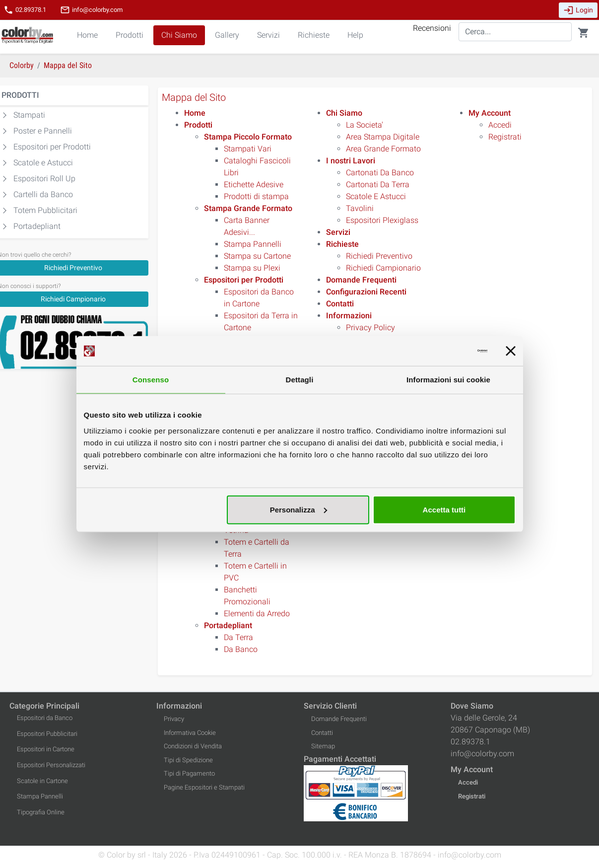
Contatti (322, 733)
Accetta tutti (444, 509)
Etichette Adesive (254, 184)
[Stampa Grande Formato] (248, 208)
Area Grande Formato (383, 149)
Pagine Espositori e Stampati (204, 787)
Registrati (505, 137)
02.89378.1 (25, 10)
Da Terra (238, 637)
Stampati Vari (248, 149)
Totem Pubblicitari (45, 210)
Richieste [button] (314, 35)
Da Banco (241, 649)
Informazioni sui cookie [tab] (448, 380)
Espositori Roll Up (44, 179)
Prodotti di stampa (256, 196)
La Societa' (365, 125)
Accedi (500, 125)
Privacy (174, 719)
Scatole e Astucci (43, 163)
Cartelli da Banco (43, 194)
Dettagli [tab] (300, 380)
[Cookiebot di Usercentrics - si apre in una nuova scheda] (444, 351)
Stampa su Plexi (252, 268)
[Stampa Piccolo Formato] (248, 137)
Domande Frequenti (339, 719)
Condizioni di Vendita (193, 746)
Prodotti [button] (130, 35)
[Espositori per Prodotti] (244, 280)
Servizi (268, 35)
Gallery (227, 35)
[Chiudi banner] (511, 351)
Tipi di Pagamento (189, 773)
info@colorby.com (91, 10)
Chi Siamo (179, 35)
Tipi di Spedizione (188, 760)
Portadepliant (37, 226)
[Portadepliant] (228, 625)
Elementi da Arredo (257, 614)
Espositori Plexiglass (382, 220)
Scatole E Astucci (376, 196)
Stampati (29, 115)
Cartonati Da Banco (380, 173)
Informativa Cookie (190, 733)
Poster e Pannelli (43, 131)
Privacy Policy (370, 327)
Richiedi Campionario (383, 268)
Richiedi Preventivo (379, 256)
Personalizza (299, 509)
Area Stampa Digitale (383, 137)
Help (355, 35)
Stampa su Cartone (257, 256)
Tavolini (360, 208)
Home (87, 35)
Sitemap (323, 746)
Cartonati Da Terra (378, 184)
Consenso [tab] (151, 380)
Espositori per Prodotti (52, 147)
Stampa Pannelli (253, 244)
